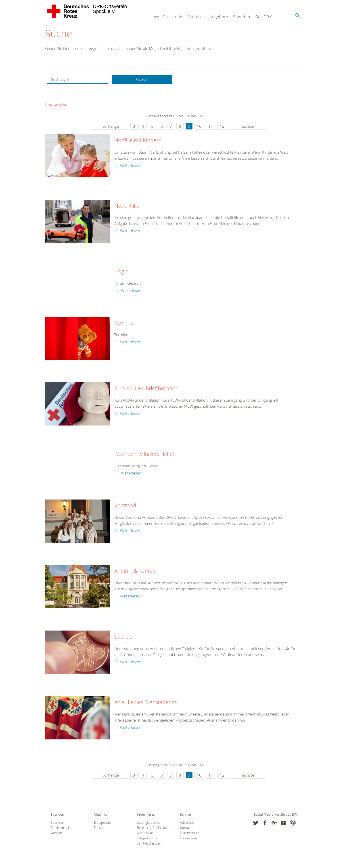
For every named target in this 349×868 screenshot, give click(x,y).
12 (222, 126)
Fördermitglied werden (62, 830)
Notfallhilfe (127, 206)
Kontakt (186, 828)
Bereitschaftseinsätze (153, 828)
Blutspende (102, 823)
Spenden (242, 17)
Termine (124, 323)
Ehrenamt (101, 828)
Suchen (142, 80)
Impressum (188, 838)
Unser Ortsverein (166, 17)
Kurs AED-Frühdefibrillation (146, 389)
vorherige (111, 126)
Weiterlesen (130, 165)
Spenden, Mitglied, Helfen (146, 454)
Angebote (219, 17)
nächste (247, 126)
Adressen (187, 823)
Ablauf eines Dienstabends (146, 703)
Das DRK (263, 17)
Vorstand (125, 506)
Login (122, 272)
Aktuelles (196, 17)
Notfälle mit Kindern (138, 141)
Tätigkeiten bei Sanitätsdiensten (149, 841)
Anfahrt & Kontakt (136, 571)
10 (199, 126)
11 (211, 126)
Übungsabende (148, 823)
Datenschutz (189, 833)
